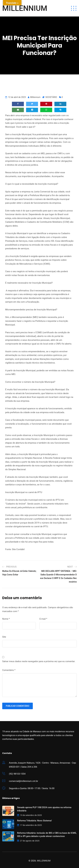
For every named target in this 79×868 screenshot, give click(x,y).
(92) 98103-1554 (17, 774)
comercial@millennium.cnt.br (23, 781)
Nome (6, 619)
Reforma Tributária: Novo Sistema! (34, 821)
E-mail (43, 619)
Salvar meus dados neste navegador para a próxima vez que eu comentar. (39, 661)
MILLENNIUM (25, 8)
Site (4, 637)
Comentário (9, 670)
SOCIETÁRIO (51, 97)
